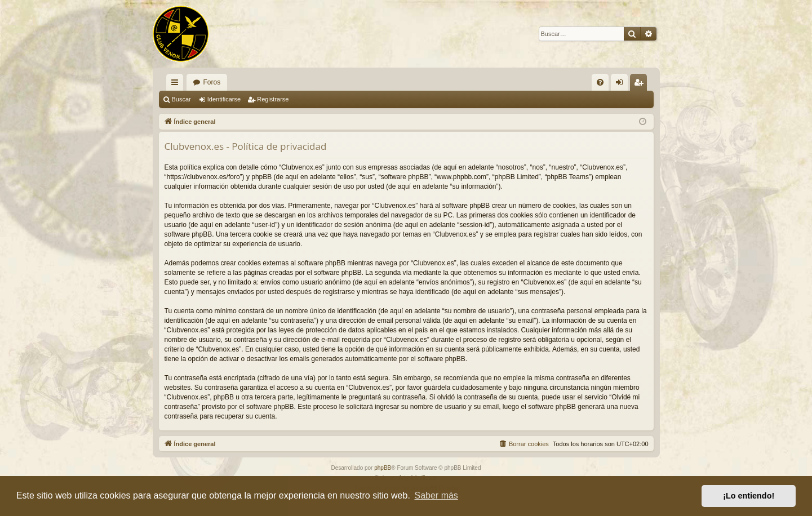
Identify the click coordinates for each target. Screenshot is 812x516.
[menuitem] (600, 82)
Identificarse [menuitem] (621, 84)
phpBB (383, 468)
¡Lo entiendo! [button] (749, 496)
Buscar (181, 99)
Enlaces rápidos (177, 84)
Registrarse (273, 99)
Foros (212, 82)
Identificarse (224, 99)
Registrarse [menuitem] (640, 84)
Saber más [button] (436, 495)
